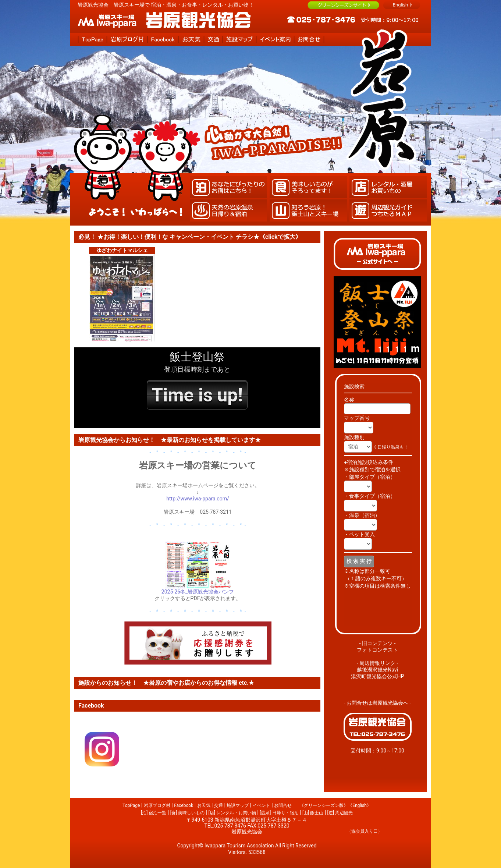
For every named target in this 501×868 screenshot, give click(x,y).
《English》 (360, 805)
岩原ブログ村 (157, 805)
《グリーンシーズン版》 (324, 805)
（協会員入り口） (365, 831)
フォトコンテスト (377, 650)
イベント (262, 805)
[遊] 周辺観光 (340, 813)
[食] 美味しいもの (187, 813)
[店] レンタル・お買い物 (232, 813)
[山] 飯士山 (313, 813)
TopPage (131, 805)
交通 (218, 805)
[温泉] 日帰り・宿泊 (279, 813)
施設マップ (238, 805)
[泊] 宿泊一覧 (154, 813)
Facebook (184, 805)
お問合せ (283, 805)
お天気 (204, 805)
